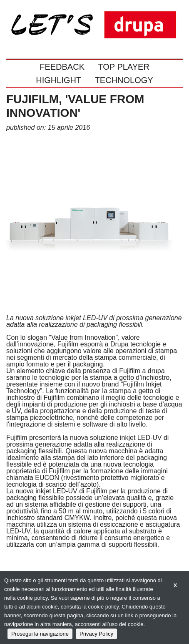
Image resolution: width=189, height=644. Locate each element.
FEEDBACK (62, 67)
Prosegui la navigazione (40, 634)
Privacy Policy (96, 634)
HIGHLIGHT (58, 80)
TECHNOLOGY (124, 80)
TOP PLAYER (123, 67)
